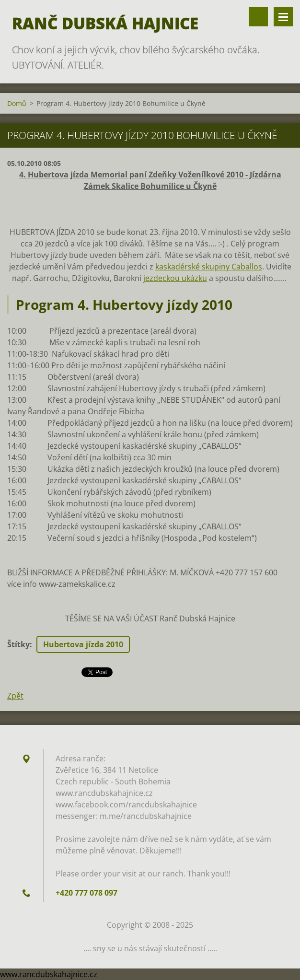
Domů (17, 103)
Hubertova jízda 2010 (83, 644)
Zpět (15, 696)
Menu (283, 17)
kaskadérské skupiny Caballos (209, 267)
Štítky (18, 644)
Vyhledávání (258, 17)
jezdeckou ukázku (175, 278)
